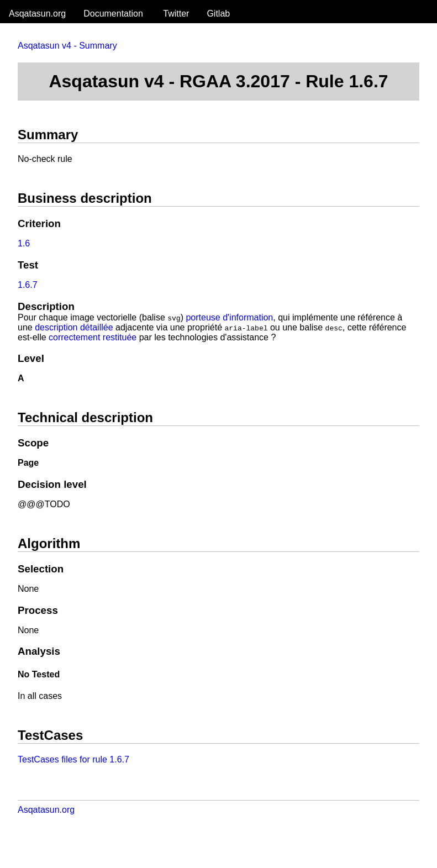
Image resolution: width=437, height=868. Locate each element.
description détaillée (74, 327)
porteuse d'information (229, 317)
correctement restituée (93, 337)
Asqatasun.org (37, 14)
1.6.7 (28, 285)
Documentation (113, 14)
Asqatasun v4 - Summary (67, 46)
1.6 (24, 243)
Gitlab (218, 14)
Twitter (176, 14)
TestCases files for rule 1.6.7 (73, 759)
